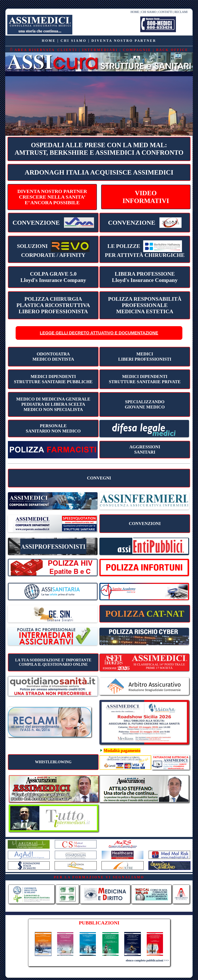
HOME (135, 12)
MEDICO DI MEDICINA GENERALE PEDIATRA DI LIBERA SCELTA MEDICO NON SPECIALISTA (53, 404)
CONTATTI (165, 12)
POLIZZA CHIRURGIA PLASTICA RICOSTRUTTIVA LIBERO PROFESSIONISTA (53, 305)
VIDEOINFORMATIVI (146, 197)
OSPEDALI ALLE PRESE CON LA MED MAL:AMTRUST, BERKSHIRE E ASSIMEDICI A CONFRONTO (99, 149)
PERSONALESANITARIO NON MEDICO (53, 428)
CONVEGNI (99, 478)
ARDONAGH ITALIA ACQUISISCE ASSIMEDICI (99, 172)
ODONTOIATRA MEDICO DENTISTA (53, 357)
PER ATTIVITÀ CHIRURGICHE (145, 249)
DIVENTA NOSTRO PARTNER (124, 41)
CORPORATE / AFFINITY (53, 249)
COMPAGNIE (137, 50)
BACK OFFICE (172, 50)
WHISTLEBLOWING (53, 762)
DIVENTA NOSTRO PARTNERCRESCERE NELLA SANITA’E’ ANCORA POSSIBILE (52, 197)
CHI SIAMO (149, 12)
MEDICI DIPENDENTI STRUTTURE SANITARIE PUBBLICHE (53, 379)
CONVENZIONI (145, 524)
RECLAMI (181, 12)
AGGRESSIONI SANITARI (145, 449)
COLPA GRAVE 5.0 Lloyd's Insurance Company (53, 277)
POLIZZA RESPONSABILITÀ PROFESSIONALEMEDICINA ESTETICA (145, 305)
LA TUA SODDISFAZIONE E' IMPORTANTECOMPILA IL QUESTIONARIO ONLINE (53, 662)
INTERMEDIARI (100, 50)
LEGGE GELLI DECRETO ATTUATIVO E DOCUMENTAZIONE (99, 333)
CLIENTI (67, 50)
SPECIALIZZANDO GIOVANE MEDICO (145, 404)
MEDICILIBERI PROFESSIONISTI (145, 357)
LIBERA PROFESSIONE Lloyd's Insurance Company (145, 277)
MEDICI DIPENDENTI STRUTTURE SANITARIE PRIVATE (145, 379)
